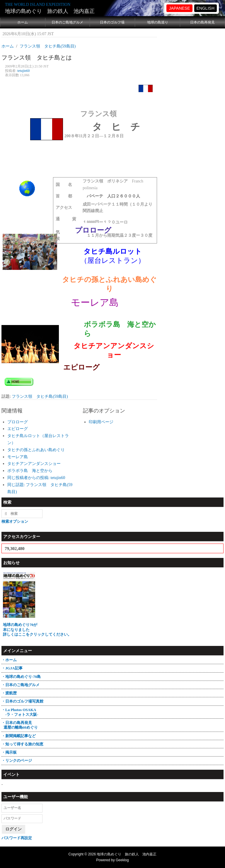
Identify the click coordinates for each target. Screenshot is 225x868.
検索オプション (15, 521)
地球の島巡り (158, 22)
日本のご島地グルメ (67, 22)
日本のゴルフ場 (112, 22)
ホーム (23, 22)
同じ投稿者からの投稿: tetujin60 (36, 478)
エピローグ (18, 429)
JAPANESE (179, 8)
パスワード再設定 (17, 838)
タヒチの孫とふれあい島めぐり (36, 450)
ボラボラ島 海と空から (30, 471)
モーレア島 (18, 457)
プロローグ (18, 422)
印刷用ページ (101, 422)
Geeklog (122, 860)
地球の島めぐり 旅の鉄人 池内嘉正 (50, 11)
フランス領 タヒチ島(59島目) (40, 396)
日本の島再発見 (202, 22)
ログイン (13, 829)
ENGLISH (206, 8)
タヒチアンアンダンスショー (34, 464)
